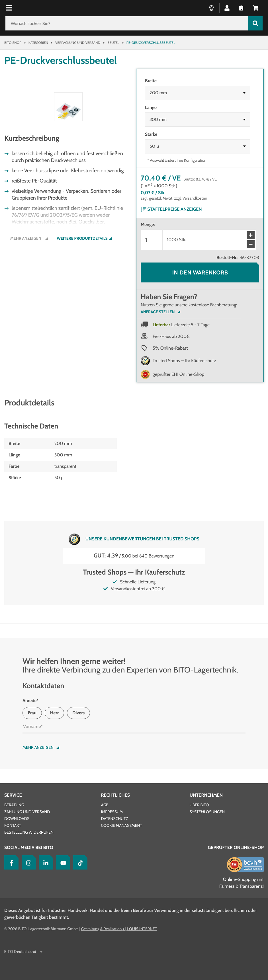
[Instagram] (27, 862)
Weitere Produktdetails (82, 345)
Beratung (14, 805)
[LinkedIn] (44, 862)
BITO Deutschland (21, 952)
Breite (151, 81)
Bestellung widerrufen (29, 832)
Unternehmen (206, 795)
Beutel (113, 43)
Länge (151, 107)
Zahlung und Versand (27, 812)
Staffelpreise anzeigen (171, 209)
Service (13, 795)
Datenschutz (114, 819)
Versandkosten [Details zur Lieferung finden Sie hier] (195, 198)
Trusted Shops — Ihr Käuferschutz (184, 361)
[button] (227, 8)
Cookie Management (121, 825)
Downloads (17, 819)
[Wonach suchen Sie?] (127, 23)
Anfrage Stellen (158, 312)
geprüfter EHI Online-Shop (179, 374)
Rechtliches (115, 795)
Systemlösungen (207, 812)
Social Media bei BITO (29, 847)
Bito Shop (13, 43)
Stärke (151, 134)
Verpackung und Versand (78, 43)
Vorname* (33, 726)
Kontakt (13, 825)
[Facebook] (10, 862)
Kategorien (38, 43)
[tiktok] (79, 862)
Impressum (112, 812)
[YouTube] (62, 862)
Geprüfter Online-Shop (236, 847)
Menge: (148, 225)
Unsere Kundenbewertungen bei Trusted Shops (134, 539)
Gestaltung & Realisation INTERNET (119, 929)
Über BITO (199, 805)
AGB (105, 805)
